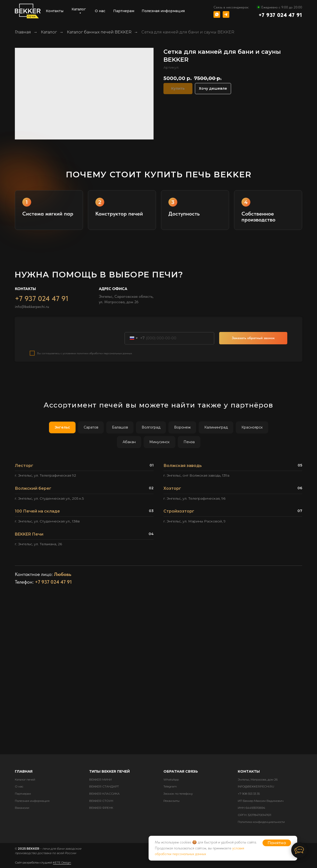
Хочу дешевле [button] (213, 88)
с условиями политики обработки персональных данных (96, 366)
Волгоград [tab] (151, 427)
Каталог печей (25, 779)
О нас (19, 786)
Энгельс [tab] (62, 427)
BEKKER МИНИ (100, 779)
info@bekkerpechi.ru (32, 319)
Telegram (170, 786)
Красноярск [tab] (252, 427)
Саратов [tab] (91, 427)
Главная (23, 32)
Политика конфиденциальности (261, 822)
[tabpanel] (158, 507)
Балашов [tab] (120, 427)
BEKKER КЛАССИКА (104, 794)
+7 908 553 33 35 (249, 794)
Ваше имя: (39, 341)
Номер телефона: (140, 341)
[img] (217, 14)
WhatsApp (171, 779)
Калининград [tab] (216, 427)
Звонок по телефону (178, 794)
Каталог (49, 32)
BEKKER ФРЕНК (101, 808)
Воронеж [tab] (182, 427)
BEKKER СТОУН (101, 801)
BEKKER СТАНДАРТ (104, 786)
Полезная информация (32, 801)
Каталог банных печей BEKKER (99, 32)
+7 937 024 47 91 (280, 15)
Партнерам (23, 794)
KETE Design (62, 862)
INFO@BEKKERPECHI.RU (256, 786)
